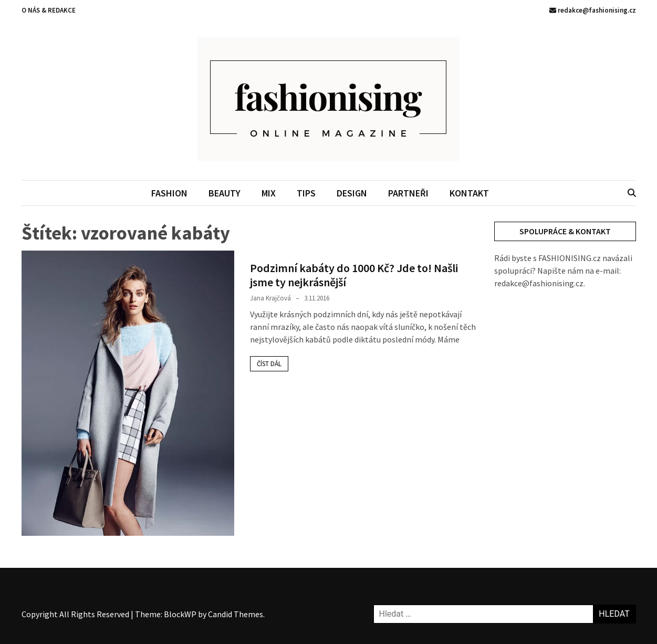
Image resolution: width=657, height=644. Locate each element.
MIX (269, 193)
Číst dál (269, 364)
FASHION (169, 193)
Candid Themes (236, 614)
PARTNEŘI (408, 193)
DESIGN (352, 193)
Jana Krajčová (270, 298)
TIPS (306, 193)
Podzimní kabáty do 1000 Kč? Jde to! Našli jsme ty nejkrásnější (354, 275)
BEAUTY (225, 193)
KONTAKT (469, 193)
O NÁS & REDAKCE (49, 10)
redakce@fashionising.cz (593, 10)
